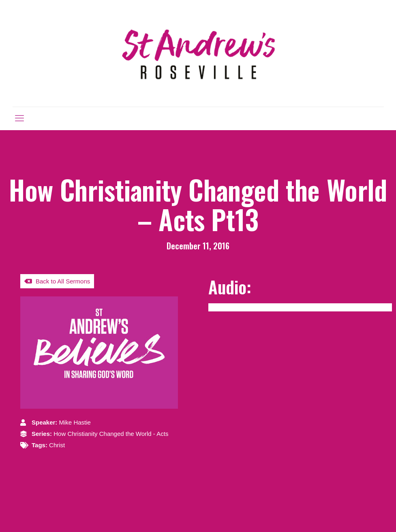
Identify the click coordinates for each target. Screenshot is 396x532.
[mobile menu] (19, 118)
